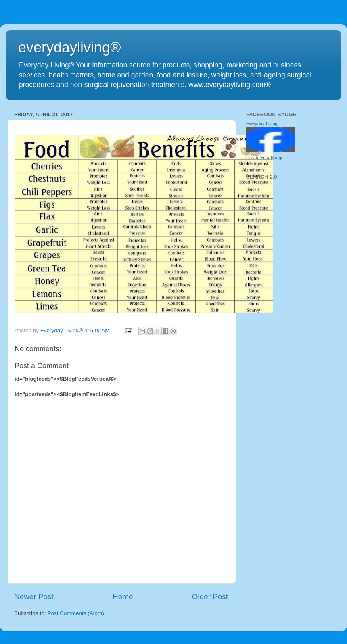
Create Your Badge (265, 158)
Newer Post (34, 597)
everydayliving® (70, 47)
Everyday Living (262, 123)
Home (123, 597)
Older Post (210, 597)
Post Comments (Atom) (76, 613)
